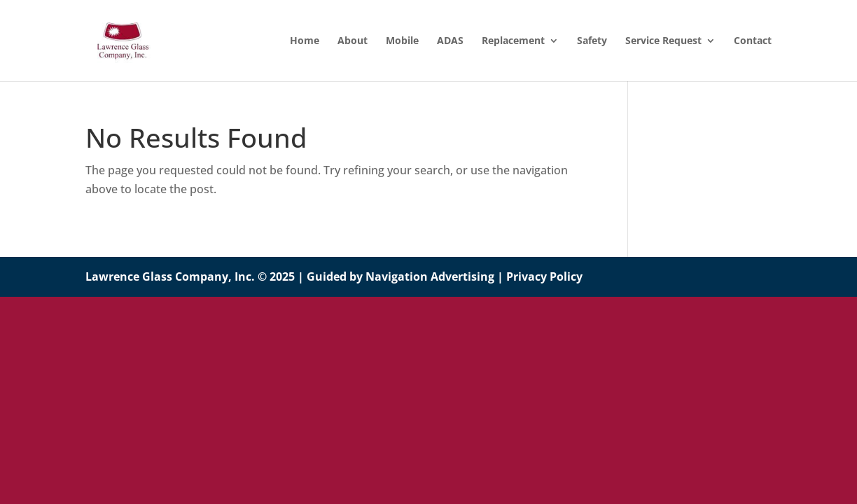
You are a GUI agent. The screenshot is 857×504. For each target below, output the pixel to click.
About (353, 41)
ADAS (450, 41)
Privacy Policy (544, 276)
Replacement (513, 41)
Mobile (402, 41)
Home (305, 41)
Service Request (663, 41)
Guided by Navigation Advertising (400, 276)
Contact (753, 41)
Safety (592, 41)
